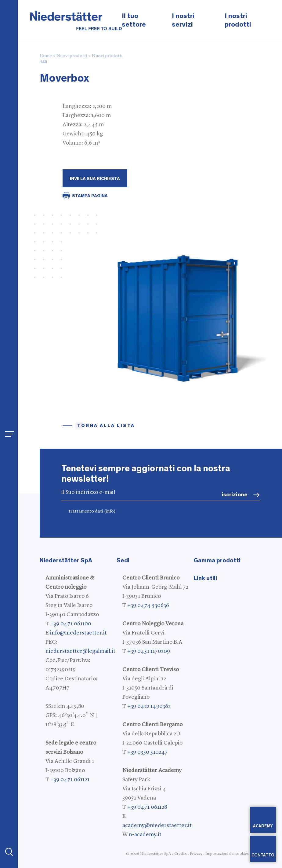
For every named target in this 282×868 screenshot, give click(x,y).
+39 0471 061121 (70, 780)
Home (46, 56)
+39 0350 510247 (148, 752)
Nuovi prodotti (72, 56)
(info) (110, 511)
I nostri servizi (183, 20)
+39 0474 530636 (148, 605)
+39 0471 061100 (71, 624)
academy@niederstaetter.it (157, 826)
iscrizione (235, 495)
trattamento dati (92, 511)
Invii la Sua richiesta (95, 179)
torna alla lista (106, 426)
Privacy (196, 854)
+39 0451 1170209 (149, 651)
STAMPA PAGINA (90, 196)
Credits (181, 854)
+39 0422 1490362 (149, 706)
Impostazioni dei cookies (227, 854)
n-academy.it (145, 835)
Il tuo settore (134, 20)
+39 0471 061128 (147, 807)
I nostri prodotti (238, 20)
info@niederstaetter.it (78, 633)
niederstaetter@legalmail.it (80, 651)
